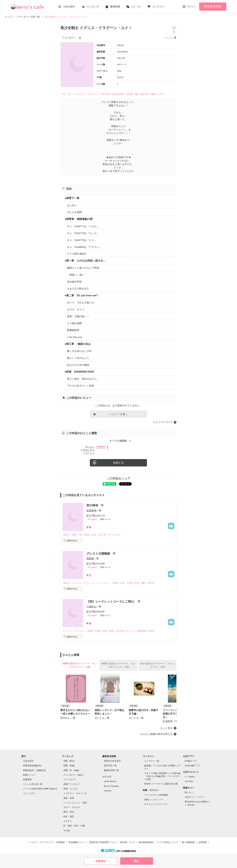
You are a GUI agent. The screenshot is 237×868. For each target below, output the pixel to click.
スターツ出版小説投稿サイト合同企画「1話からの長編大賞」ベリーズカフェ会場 (162, 776)
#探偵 (112, 631)
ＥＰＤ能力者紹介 (77, 254)
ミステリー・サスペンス (75, 793)
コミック (136, 6)
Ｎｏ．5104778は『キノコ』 (83, 233)
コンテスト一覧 (152, 761)
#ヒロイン (81, 94)
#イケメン (67, 631)
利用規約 (61, 842)
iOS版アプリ (191, 761)
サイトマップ (47, 842)
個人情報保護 (188, 842)
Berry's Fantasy (111, 786)
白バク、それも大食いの (81, 303)
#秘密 (104, 631)
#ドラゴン (93, 94)
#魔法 (154, 94)
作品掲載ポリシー (77, 842)
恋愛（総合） (70, 761)
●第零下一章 (72, 198)
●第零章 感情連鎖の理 (79, 219)
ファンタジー (70, 779)
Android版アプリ (193, 766)
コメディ (68, 821)
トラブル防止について (168, 842)
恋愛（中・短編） (72, 770)
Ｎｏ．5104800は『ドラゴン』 (84, 247)
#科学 (151, 583)
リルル (168, 38)
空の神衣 (93, 505)
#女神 (129, 583)
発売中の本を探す (112, 761)
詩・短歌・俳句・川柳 (74, 826)
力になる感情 (74, 212)
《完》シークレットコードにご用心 (111, 602)
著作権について (128, 842)
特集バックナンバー (154, 800)
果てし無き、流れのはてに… (83, 379)
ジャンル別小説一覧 (33, 784)
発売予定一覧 (110, 766)
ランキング (93, 6)
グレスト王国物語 (99, 554)
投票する (118, 463)
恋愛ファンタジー (72, 784)
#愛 (136, 94)
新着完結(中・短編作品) (34, 770)
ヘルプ (33, 842)
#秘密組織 (141, 631)
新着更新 (27, 779)
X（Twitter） (191, 777)
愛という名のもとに (78, 358)
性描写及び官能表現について (103, 842)
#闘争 (75, 535)
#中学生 (105, 94)
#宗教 (130, 94)
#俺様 (90, 631)
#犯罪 (151, 631)
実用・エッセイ (71, 789)
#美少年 (144, 94)
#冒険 (115, 583)
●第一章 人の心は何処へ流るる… (85, 261)
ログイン (192, 6)
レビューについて (163, 422)
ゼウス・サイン (76, 309)
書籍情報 (115, 6)
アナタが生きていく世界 (81, 386)
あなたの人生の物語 (78, 365)
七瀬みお (91, 606)
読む (137, 861)
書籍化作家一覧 (111, 770)
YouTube (189, 781)
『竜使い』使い (76, 275)
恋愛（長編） (70, 766)
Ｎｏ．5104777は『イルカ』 (83, 226)
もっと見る (166, 728)
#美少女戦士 (118, 94)
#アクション (89, 583)
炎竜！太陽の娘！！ (78, 316)
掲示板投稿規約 (146, 842)
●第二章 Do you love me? (81, 295)
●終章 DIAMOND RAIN (79, 372)
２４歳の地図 (74, 323)
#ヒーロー (68, 94)
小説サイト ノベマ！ (195, 797)
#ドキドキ (130, 631)
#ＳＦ (161, 94)
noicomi (108, 791)
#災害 (137, 583)
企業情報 (202, 842)
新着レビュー (29, 775)
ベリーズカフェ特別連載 (156, 795)
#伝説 (122, 583)
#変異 (87, 535)
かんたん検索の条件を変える (157, 734)
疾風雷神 (91, 510)
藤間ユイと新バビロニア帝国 (83, 268)
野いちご (189, 792)
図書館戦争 (73, 330)
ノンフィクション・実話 (75, 803)
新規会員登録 (213, 6)
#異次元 (66, 535)
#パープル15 (114, 535)
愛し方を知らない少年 (79, 351)
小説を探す (69, 6)
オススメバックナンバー (156, 804)
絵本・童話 (69, 816)
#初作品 (66, 583)
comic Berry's (110, 781)
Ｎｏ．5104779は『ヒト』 (82, 240)
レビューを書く (118, 414)
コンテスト (158, 6)
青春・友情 (69, 798)
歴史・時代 (69, 812)
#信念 (94, 535)
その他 (67, 830)
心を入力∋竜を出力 (78, 289)
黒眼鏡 (90, 558)
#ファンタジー (104, 583)
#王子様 (120, 631)
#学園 (97, 631)
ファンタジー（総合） (74, 775)
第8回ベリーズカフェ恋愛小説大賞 (161, 784)
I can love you (75, 337)
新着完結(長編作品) (32, 766)
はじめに (72, 205)
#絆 (81, 535)
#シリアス (77, 583)
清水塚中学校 (74, 282)
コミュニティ (29, 793)
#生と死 (102, 535)
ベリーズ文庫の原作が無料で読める (40, 789)
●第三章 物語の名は (78, 344)
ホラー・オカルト (72, 807)
